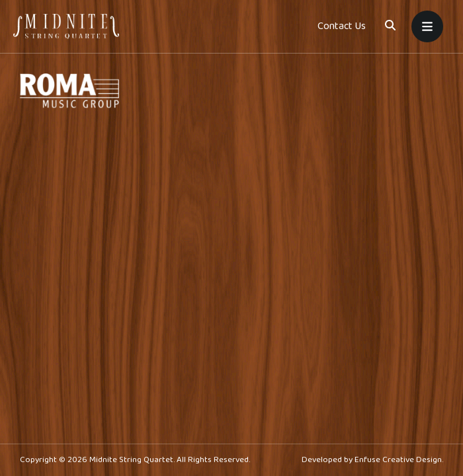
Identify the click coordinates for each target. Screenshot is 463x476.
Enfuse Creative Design (398, 460)
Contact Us (342, 26)
